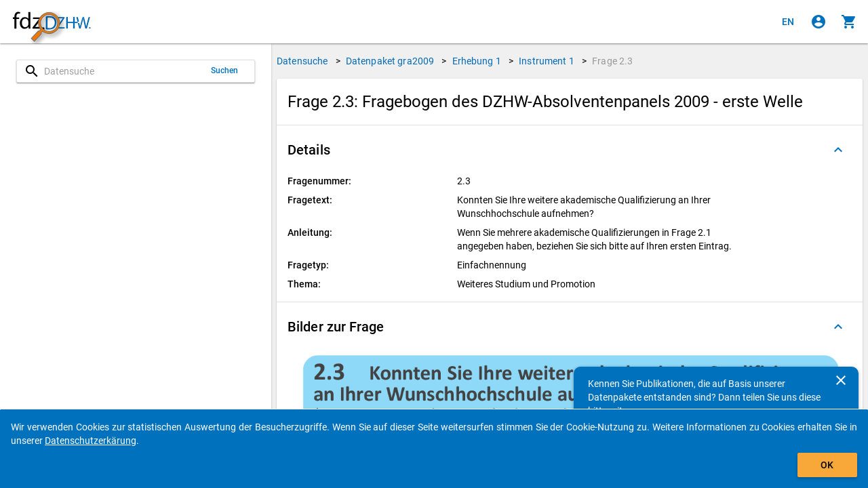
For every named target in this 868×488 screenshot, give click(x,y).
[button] (570, 150)
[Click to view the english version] (788, 22)
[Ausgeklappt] (838, 150)
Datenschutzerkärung (91, 441)
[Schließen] (841, 380)
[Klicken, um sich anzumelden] (818, 22)
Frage (612, 61)
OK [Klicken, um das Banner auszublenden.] (827, 465)
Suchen (225, 70)
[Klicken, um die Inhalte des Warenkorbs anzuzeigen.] (849, 22)
